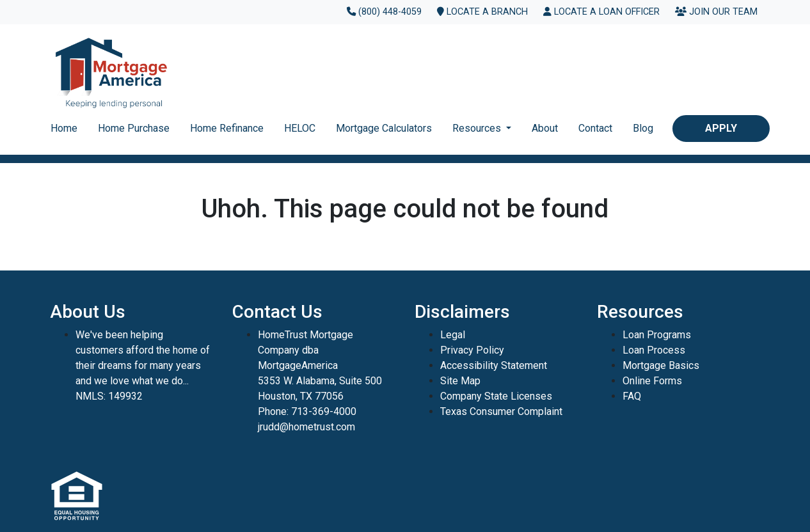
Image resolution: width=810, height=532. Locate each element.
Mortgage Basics (661, 365)
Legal (453, 335)
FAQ (632, 396)
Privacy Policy (472, 350)
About (545, 128)
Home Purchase (134, 128)
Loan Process (654, 350)
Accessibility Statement (494, 365)
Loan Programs (657, 335)
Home (64, 128)
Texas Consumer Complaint (501, 411)
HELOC (300, 128)
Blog (643, 128)
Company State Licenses (496, 396)
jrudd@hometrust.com (306, 427)
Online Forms (652, 381)
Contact (595, 128)
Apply (721, 128)
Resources (478, 128)
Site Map (460, 381)
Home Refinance (227, 128)
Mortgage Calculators (384, 128)
